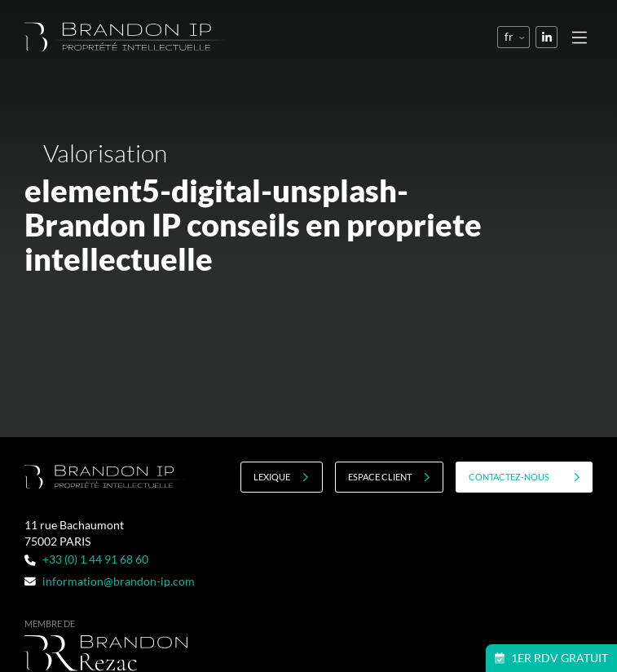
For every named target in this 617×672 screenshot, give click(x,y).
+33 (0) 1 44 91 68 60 (86, 559)
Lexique (281, 477)
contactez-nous (524, 477)
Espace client (389, 477)
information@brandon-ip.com (109, 581)
